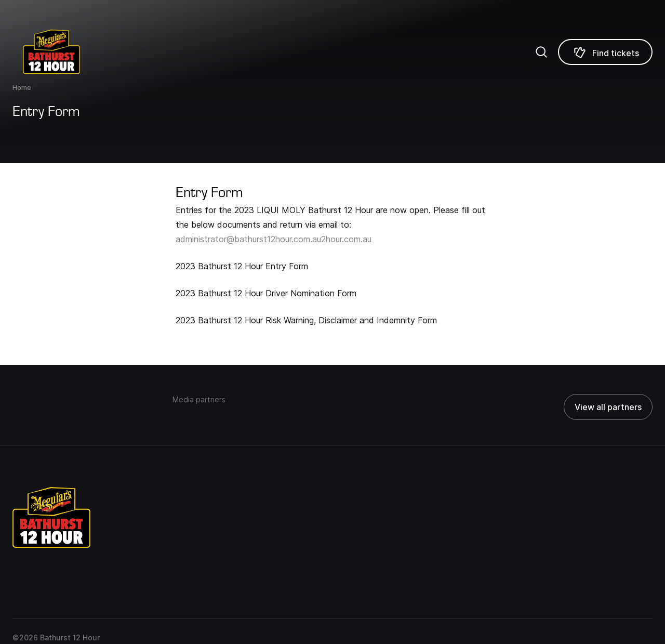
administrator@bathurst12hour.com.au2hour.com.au (274, 239)
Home (22, 88)
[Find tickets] (605, 52)
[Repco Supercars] (65, 52)
